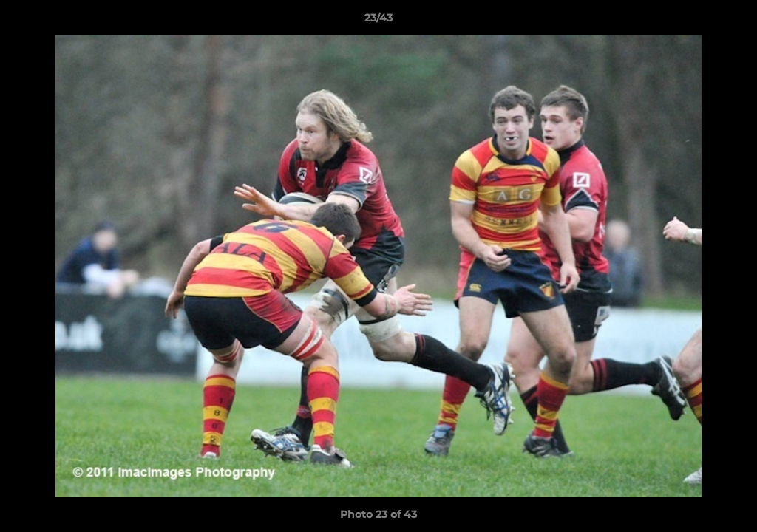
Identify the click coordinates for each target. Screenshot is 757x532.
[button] (730, 21)
